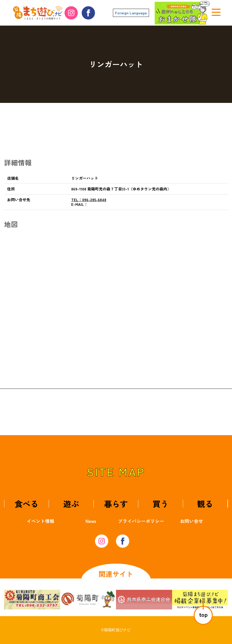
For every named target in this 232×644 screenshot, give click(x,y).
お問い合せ (192, 521)
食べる (27, 504)
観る (205, 504)
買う (161, 504)
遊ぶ (71, 504)
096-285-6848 (89, 200)
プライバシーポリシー (141, 521)
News (91, 521)
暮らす (116, 504)
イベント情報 (40, 521)
